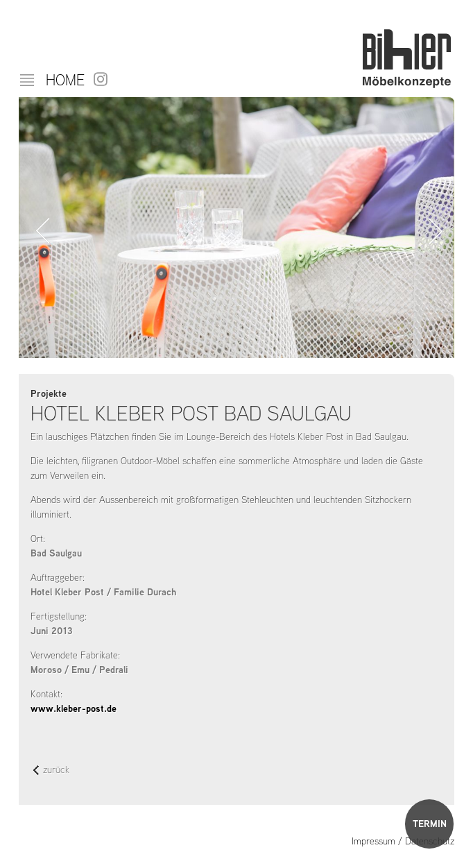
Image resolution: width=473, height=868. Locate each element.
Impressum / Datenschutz (403, 841)
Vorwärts (433, 231)
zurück (51, 771)
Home (65, 80)
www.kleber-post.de (74, 708)
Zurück (40, 231)
